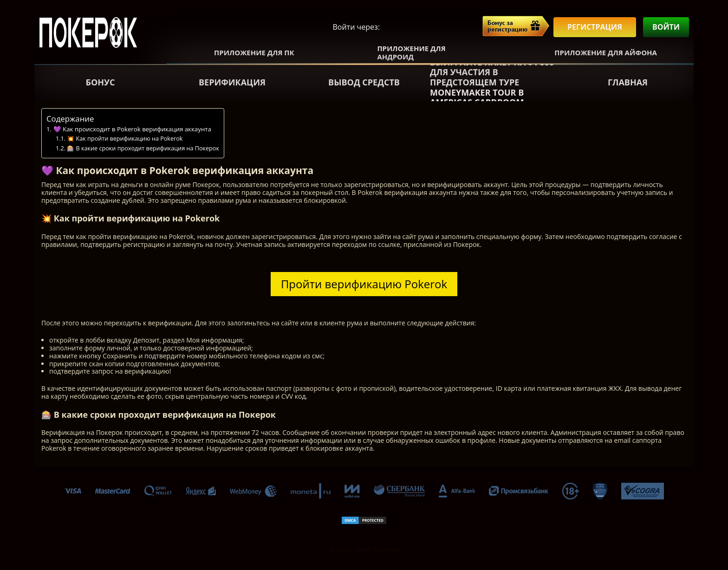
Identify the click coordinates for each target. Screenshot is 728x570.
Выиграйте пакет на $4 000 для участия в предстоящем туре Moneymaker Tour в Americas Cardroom (492, 83)
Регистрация (595, 27)
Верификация (232, 82)
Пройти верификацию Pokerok (364, 284)
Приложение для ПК (254, 52)
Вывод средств (364, 82)
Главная (628, 82)
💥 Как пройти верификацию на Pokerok (125, 139)
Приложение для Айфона (606, 52)
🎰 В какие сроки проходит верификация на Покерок (143, 148)
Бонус (101, 82)
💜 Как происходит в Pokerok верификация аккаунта (132, 129)
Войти (666, 27)
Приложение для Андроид (411, 52)
